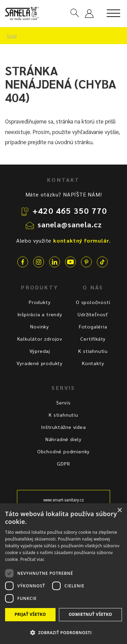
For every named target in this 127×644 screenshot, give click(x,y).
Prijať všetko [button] (30, 614)
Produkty (40, 302)
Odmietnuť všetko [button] (90, 614)
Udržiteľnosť (93, 314)
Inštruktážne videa (63, 427)
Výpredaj (40, 351)
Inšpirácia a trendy (40, 314)
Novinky (40, 326)
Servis (63, 402)
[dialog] (63, 574)
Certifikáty (93, 339)
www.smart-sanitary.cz (64, 500)
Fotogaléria (93, 326)
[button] (63, 632)
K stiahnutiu (93, 351)
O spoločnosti (93, 302)
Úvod (12, 36)
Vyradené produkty (40, 363)
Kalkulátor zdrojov (40, 339)
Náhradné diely (63, 439)
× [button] (119, 510)
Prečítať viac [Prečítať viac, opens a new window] (32, 559)
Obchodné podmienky (63, 451)
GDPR (63, 463)
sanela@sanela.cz (70, 224)
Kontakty (93, 363)
